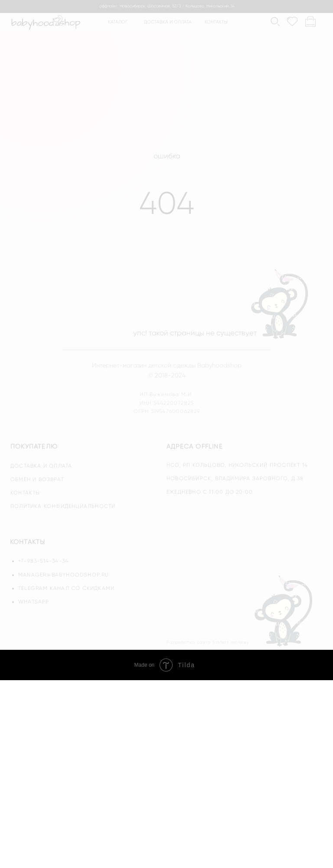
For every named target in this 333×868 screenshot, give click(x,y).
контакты (216, 22)
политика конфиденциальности (63, 506)
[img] (284, 610)
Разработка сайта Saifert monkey (208, 642)
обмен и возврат (37, 479)
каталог (118, 22)
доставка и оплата (168, 22)
